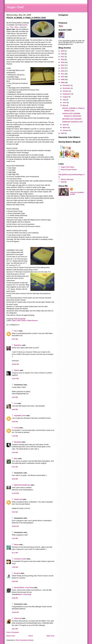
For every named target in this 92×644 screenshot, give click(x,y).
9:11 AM (15, 467)
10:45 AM (15, 526)
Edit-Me (64, 182)
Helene (17, 370)
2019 (63, 51)
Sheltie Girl (18, 499)
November (67, 88)
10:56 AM (15, 364)
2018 (63, 54)
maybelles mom (20, 416)
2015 (63, 62)
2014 (63, 65)
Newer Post (11, 636)
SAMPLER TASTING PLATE (72, 122)
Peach (24, 321)
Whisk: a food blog (24, 594)
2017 (63, 57)
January (66, 130)
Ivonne (25, 25)
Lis (8, 27)
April (65, 125)
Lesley (16, 428)
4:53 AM (15, 452)
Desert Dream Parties (69, 170)
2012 (63, 71)
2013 (63, 68)
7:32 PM (15, 436)
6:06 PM (15, 581)
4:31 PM (15, 538)
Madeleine (18, 345)
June (65, 102)
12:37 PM (15, 379)
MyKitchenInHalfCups (22, 485)
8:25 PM (15, 598)
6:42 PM (15, 409)
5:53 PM (15, 397)
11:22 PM (15, 493)
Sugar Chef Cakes (68, 167)
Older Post (50, 636)
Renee (16, 545)
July (65, 100)
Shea (17, 27)
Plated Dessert (32, 321)
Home (31, 636)
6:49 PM (15, 422)
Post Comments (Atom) (25, 640)
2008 (63, 82)
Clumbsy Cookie (20, 559)
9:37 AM (15, 339)
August (66, 97)
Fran (12, 27)
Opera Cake (16, 321)
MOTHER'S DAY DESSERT (72, 119)
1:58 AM (15, 567)
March (65, 127)
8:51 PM (15, 629)
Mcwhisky (18, 442)
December (67, 85)
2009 (63, 79)
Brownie (17, 573)
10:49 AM (15, 612)
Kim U (16, 331)
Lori (16, 403)
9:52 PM (15, 479)
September (67, 94)
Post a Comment (13, 632)
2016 (63, 59)
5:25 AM (15, 512)
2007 (63, 133)
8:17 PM (15, 553)
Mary (16, 459)
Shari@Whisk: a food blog (24, 587)
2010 (63, 77)
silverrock (18, 618)
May (65, 105)
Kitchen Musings (67, 179)
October (66, 91)
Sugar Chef (15, 7)
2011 (63, 74)
